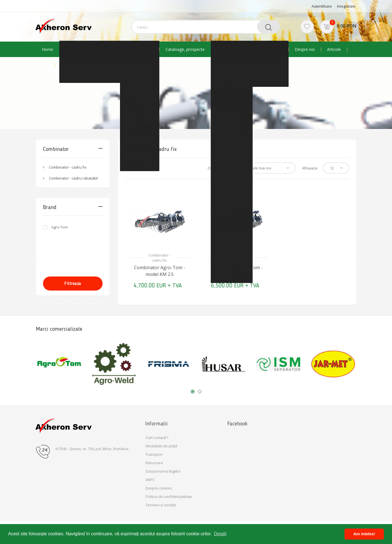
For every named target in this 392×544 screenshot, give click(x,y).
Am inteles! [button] (364, 534)
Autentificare (322, 6)
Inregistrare (346, 6)
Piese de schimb (232, 49)
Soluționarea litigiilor (163, 471)
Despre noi (305, 49)
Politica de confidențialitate (169, 497)
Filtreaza (73, 283)
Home (47, 49)
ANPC (150, 480)
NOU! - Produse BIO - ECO (90, 49)
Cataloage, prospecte (185, 49)
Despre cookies (159, 488)
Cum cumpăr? (157, 438)
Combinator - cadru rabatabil (73, 178)
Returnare (154, 463)
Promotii (69, 65)
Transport (154, 454)
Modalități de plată (161, 446)
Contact (96, 65)
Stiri (45, 65)
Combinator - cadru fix (68, 167)
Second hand (271, 49)
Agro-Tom (60, 227)
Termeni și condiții (161, 505)
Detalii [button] (220, 534)
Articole (334, 49)
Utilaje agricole (140, 49)
